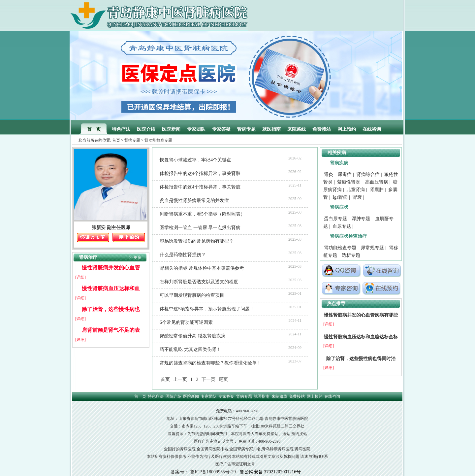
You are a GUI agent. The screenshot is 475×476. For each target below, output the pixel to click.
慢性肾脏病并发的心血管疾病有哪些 (361, 315)
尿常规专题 (372, 248)
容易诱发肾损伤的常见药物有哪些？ (197, 241)
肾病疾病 (339, 163)
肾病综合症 (368, 174)
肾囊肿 (377, 190)
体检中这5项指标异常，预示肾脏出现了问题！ (207, 309)
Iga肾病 (340, 197)
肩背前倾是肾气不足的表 (111, 330)
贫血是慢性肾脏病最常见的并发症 (194, 201)
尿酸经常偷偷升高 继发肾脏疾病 (193, 336)
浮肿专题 (361, 219)
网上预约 (347, 129)
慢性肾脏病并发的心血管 (111, 268)
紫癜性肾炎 (349, 182)
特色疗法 (121, 129)
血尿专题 (342, 226)
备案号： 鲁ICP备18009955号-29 (203, 472)
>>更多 (135, 257)
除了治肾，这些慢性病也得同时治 (361, 359)
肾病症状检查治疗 (348, 236)
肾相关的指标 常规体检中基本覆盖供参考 (202, 268)
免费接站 (322, 129)
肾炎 (329, 174)
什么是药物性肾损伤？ (183, 255)
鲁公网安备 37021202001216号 (270, 472)
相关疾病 (337, 153)
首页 (116, 140)
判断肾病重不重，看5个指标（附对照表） (202, 214)
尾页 (223, 379)
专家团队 (196, 129)
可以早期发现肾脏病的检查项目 (192, 295)
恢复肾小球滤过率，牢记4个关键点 (195, 160)
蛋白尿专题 (335, 219)
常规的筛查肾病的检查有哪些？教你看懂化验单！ (210, 363)
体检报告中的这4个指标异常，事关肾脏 (200, 173)
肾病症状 (339, 207)
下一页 (208, 379)
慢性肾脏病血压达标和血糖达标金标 (361, 337)
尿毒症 (345, 174)
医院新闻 (171, 129)
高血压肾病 (377, 182)
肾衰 (357, 197)
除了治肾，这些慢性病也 (111, 309)
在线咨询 (372, 129)
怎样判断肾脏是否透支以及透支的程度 (199, 282)
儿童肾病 (356, 190)
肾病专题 (246, 129)
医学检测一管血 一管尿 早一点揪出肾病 (200, 228)
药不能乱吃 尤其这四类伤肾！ (190, 349)
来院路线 (297, 129)
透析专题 (351, 255)
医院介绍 (146, 129)
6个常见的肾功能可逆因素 (186, 322)
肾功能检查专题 (340, 248)
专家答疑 (221, 129)
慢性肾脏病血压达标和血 (111, 288)
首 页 (94, 129)
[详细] (80, 277)
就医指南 (271, 129)
